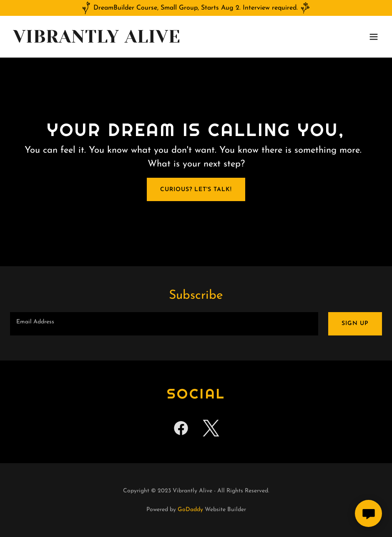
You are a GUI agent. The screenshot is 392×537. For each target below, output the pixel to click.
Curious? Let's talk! (196, 190)
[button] (374, 37)
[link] (97, 41)
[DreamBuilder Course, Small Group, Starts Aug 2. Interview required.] (196, 8)
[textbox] (164, 324)
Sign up (355, 324)
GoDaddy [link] (190, 510)
